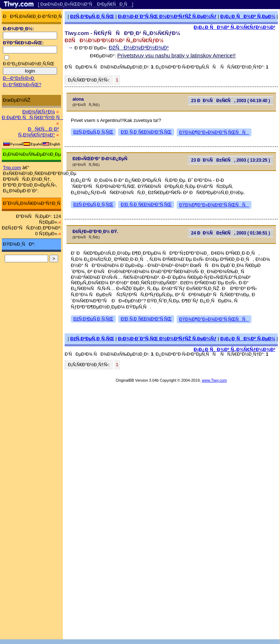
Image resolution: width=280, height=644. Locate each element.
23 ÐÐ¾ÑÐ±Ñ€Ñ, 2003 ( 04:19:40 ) (231, 101)
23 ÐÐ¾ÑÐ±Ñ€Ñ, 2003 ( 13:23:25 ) (231, 160)
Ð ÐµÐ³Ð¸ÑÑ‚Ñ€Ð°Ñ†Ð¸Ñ (33, 117)
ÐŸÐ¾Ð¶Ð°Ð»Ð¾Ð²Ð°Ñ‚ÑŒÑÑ (214, 132)
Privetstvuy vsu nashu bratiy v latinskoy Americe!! (177, 55)
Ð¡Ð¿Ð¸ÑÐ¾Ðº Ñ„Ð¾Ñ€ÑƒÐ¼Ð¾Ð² (234, 27)
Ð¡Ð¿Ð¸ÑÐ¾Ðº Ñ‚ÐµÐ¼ (248, 16)
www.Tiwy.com (214, 380)
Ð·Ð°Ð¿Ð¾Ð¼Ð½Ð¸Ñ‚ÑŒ (29, 64)
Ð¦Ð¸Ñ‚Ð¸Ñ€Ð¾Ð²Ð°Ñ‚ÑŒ (146, 132)
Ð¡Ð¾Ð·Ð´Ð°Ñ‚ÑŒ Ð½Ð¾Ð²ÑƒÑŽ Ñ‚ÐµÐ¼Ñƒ (167, 16)
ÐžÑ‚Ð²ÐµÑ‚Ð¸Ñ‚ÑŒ (92, 16)
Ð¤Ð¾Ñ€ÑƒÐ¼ (39, 112)
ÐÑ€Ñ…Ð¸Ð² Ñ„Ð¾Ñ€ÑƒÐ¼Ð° (38, 132)
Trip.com (12, 168)
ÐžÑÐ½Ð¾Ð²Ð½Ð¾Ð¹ (139, 47)
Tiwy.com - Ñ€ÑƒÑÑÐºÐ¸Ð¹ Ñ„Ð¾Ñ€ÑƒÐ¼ (122, 33)
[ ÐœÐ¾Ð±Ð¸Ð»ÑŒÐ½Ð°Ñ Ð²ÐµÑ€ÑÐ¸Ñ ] (86, 4)
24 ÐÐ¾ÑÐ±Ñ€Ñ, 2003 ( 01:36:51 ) (231, 233)
